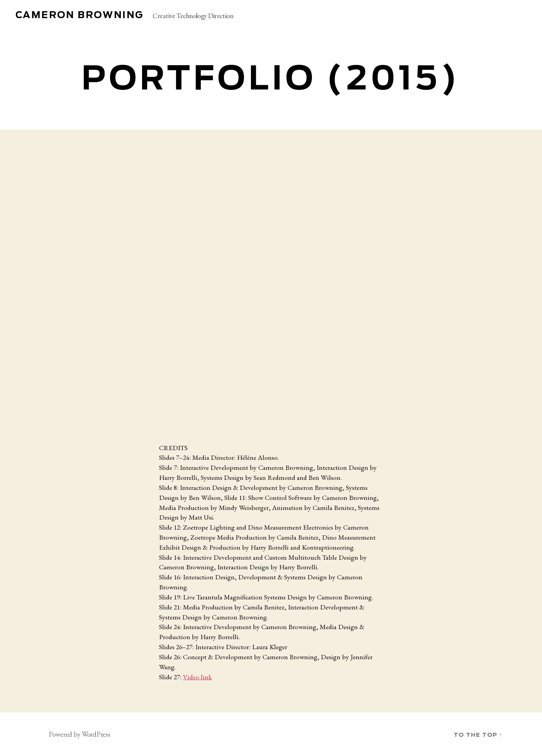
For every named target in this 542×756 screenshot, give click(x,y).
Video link (197, 677)
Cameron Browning (79, 15)
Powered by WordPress (80, 734)
